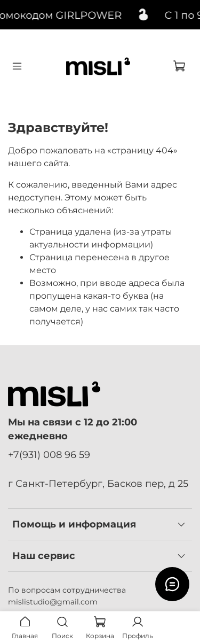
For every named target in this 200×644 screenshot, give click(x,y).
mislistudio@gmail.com (53, 602)
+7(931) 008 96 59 (49, 455)
